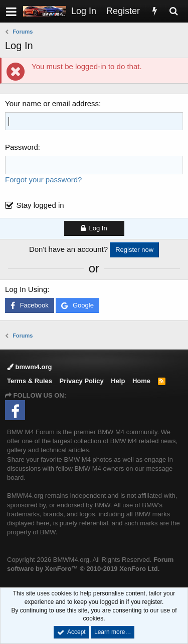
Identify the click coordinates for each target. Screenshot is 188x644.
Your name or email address (52, 103)
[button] (11, 11)
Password (22, 147)
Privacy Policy (82, 381)
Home (141, 381)
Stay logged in (40, 205)
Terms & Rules (30, 381)
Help (118, 381)
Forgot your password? (43, 180)
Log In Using (26, 289)
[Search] (173, 11)
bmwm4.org (30, 367)
